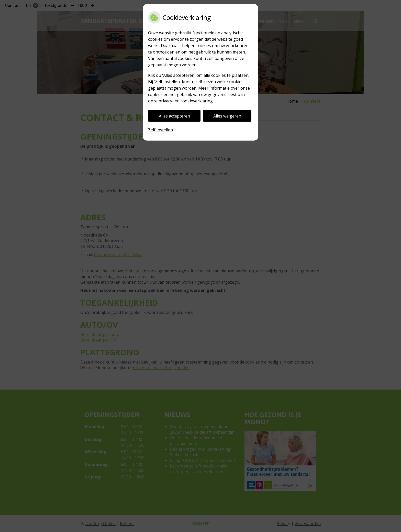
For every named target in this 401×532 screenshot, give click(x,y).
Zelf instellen (160, 130)
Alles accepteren (174, 116)
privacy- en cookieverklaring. (186, 101)
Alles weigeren (227, 116)
